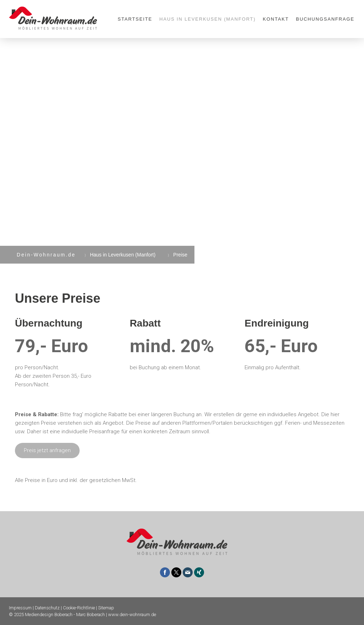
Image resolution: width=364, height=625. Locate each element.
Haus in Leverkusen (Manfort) (207, 19)
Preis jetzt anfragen (47, 450)
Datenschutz (47, 608)
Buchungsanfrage (325, 19)
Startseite (135, 19)
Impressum (20, 608)
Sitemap (106, 608)
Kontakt (276, 19)
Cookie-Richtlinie (79, 608)
